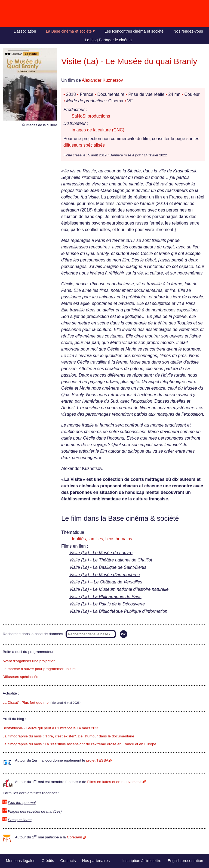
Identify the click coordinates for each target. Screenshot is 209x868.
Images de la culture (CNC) (98, 130)
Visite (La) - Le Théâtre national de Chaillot (111, 560)
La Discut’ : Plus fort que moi (26, 703)
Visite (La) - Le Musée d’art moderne (105, 575)
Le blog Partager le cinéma (108, 40)
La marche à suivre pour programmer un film (39, 669)
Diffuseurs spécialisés (20, 677)
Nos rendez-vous (188, 31)
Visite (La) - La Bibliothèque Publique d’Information (118, 611)
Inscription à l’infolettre (142, 861)
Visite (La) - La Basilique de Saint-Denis (108, 567)
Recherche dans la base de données (33, 634)
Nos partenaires (96, 861)
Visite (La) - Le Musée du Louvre (101, 553)
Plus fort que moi (22, 803)
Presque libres (20, 820)
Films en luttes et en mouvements (115, 782)
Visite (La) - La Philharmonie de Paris (105, 597)
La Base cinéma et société (69, 31)
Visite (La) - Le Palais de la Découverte (107, 604)
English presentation (185, 861)
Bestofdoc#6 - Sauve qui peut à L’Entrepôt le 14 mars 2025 (51, 728)
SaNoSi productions (91, 116)
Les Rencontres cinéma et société (134, 31)
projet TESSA (97, 760)
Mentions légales (21, 861)
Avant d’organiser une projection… (31, 661)
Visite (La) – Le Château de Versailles (106, 582)
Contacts (68, 861)
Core (75, 837)
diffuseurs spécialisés (84, 145)
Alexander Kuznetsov (102, 80)
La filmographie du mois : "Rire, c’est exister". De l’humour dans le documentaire (68, 736)
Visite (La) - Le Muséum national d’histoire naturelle (119, 589)
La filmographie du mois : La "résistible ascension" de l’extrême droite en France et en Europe (79, 744)
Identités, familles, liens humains (101, 539)
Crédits (48, 861)
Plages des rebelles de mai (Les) (35, 811)
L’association (25, 31)
